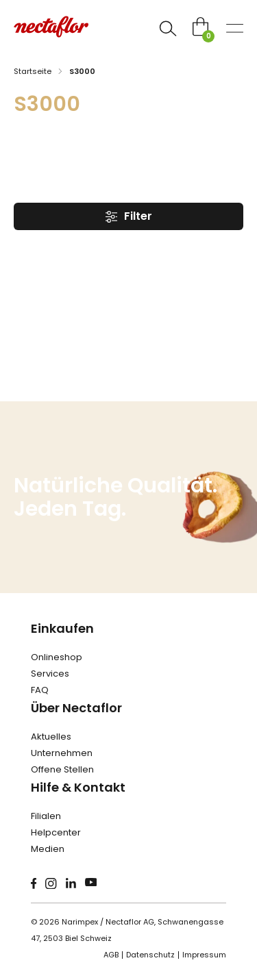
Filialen (46, 816)
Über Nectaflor (76, 708)
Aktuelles (51, 737)
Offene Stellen (62, 769)
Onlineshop (57, 657)
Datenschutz (150, 955)
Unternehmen (62, 753)
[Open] (168, 29)
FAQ (40, 690)
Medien (48, 849)
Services (50, 674)
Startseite (33, 71)
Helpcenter (56, 832)
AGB (111, 955)
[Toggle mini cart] (200, 26)
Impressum (204, 955)
